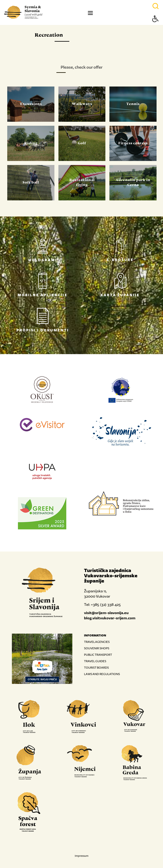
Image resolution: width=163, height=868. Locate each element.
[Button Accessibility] (156, 26)
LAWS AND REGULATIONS (102, 674)
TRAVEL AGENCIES (97, 642)
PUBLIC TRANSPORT (98, 655)
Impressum (82, 856)
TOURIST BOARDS (96, 667)
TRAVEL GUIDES (95, 661)
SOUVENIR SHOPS (97, 648)
